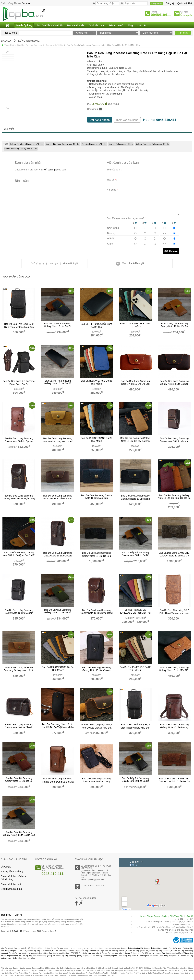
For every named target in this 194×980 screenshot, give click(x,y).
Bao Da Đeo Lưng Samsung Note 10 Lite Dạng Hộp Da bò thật (58, 442)
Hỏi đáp (31, 948)
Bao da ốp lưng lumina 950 (132, 948)
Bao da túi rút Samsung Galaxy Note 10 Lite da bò (58, 382)
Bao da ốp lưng (24, 25)
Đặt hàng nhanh (100, 120)
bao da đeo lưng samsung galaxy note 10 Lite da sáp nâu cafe (58, 498)
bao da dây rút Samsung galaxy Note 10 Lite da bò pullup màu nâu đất (135, 555)
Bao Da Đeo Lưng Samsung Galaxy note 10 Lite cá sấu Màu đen (97, 556)
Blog (130, 25)
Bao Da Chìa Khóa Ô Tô (50, 25)
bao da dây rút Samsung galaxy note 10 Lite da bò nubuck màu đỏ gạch (19, 781)
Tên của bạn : (115, 170)
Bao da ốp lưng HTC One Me (181, 948)
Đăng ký (170, 3)
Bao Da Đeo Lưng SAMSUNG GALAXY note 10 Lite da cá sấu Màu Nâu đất (174, 556)
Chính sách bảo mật (11, 884)
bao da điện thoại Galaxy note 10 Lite (62, 144)
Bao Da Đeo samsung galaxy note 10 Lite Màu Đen (97, 497)
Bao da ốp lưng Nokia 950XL (156, 948)
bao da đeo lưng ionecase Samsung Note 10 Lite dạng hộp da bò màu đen (135, 499)
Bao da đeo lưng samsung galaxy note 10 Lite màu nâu (174, 669)
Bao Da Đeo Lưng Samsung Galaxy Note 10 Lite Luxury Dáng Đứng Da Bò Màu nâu (174, 727)
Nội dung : (113, 190)
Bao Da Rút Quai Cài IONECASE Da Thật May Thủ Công (135, 613)
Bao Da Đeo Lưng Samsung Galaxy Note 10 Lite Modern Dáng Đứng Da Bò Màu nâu (174, 441)
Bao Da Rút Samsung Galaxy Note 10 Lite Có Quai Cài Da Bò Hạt (174, 498)
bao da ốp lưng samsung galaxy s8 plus (72, 956)
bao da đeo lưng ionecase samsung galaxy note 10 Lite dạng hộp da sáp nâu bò (19, 670)
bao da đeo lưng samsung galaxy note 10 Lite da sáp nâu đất (174, 384)
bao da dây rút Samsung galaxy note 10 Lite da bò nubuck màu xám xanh (58, 326)
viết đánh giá (50, 170)
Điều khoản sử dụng (11, 889)
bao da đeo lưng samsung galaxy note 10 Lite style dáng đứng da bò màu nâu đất (19, 499)
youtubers (157, 953)
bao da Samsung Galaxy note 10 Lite (21, 149)
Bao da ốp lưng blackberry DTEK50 (63, 953)
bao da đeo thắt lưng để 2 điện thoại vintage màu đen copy (135, 728)
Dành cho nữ (116, 25)
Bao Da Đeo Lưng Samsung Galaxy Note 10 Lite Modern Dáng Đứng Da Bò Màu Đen (19, 613)
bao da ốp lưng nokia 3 (128, 956)
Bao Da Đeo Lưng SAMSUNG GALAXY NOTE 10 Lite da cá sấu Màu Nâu (174, 781)
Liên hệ (141, 25)
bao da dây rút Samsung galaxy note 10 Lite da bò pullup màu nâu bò (174, 326)
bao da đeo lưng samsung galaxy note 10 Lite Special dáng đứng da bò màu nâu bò (19, 441)
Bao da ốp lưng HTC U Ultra (39, 951)
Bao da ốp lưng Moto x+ (115, 951)
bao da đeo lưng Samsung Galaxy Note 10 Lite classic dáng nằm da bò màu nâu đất (19, 727)
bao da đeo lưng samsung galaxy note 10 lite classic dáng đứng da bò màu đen (97, 670)
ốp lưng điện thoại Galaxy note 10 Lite (26, 144)
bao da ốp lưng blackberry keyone (103, 956)
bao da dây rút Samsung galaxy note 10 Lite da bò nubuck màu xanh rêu (58, 612)
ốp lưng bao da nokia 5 (149, 956)
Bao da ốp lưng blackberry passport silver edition (28, 953)
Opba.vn (26, 3)
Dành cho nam (97, 25)
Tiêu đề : (112, 180)
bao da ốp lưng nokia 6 (170, 956)
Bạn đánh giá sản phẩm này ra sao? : (127, 218)
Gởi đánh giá (171, 251)
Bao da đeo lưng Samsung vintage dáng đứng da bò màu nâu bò (58, 782)
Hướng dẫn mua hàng (12, 871)
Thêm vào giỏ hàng (127, 120)
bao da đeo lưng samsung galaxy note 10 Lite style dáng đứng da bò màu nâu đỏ (97, 613)
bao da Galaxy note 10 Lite (121, 144)
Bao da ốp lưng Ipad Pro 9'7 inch (175, 953)
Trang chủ (6, 915)
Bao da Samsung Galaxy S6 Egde (66, 951)
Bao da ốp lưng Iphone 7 (160, 951)
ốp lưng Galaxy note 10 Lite (94, 144)
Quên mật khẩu (185, 3)
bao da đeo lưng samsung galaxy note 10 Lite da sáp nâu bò (135, 384)
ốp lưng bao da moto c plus (24, 958)
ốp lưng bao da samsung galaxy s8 (40, 956)
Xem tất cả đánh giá (130, 263)
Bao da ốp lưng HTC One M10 (14, 951)
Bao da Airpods (76, 25)
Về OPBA (6, 867)
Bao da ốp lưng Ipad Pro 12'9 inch (138, 953)
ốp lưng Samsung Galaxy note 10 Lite (152, 144)
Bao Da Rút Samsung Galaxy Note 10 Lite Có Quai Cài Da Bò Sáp (19, 555)
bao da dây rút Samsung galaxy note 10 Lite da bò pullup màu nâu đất (135, 781)
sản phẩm (187, 15)
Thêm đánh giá (70, 263)
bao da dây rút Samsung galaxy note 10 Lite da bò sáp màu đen (19, 835)
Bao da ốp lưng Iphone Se (137, 951)
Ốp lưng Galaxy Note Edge (93, 951)
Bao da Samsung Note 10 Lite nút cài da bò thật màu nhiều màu (58, 727)
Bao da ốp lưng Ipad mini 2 (113, 953)
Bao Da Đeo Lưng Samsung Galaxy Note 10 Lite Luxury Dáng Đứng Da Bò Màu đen (97, 781)
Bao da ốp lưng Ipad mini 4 (90, 953)
